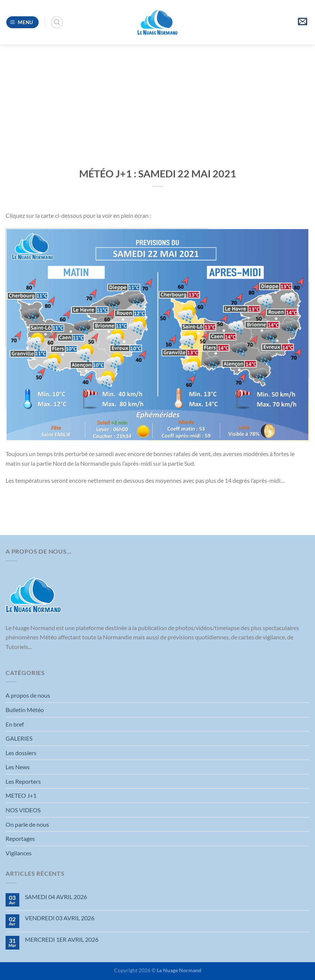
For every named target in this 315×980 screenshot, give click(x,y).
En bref (15, 724)
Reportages (20, 838)
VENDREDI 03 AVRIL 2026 (60, 918)
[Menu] (23, 22)
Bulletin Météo (25, 710)
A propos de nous (28, 695)
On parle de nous (27, 824)
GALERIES (19, 738)
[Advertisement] (157, 100)
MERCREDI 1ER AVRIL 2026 (62, 939)
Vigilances (19, 853)
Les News (18, 767)
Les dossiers (21, 753)
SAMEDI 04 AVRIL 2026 (56, 897)
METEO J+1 (21, 795)
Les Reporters (23, 781)
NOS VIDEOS (23, 810)
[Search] (57, 22)
